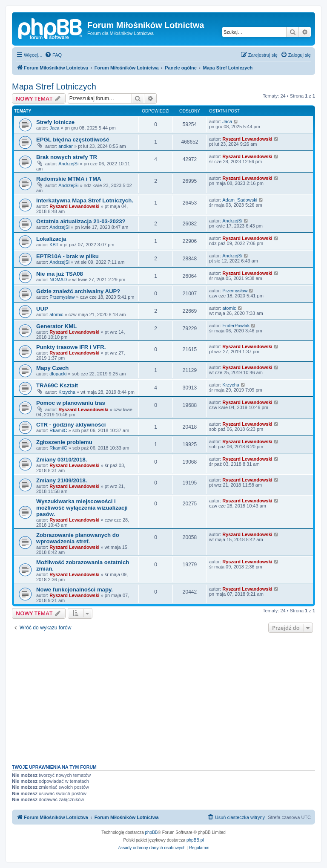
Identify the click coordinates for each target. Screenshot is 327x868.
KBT (54, 245)
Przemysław (62, 297)
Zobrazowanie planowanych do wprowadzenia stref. (78, 538)
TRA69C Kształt (57, 385)
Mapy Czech (52, 368)
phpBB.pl (195, 840)
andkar (66, 146)
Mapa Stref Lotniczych (54, 87)
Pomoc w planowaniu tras (71, 403)
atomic (56, 314)
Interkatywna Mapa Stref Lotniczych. (85, 200)
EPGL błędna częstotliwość (73, 140)
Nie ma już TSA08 (60, 274)
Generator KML (56, 326)
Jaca (54, 128)
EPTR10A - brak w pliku (67, 256)
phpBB (152, 832)
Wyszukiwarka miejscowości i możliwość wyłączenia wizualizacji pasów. (82, 508)
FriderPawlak (236, 326)
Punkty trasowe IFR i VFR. (71, 347)
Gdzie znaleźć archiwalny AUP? (78, 291)
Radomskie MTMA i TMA (69, 179)
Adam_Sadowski (240, 200)
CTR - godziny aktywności (71, 425)
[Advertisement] (163, 696)
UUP (42, 309)
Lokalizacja (51, 239)
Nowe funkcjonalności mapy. (75, 590)
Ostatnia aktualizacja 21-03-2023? (81, 221)
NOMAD (58, 280)
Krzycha (67, 392)
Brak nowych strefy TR (67, 157)
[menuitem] (53, 55)
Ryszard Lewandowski (247, 139)
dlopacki (58, 374)
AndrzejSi (68, 164)
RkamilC (58, 430)
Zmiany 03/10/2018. (62, 460)
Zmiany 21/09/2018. (62, 480)
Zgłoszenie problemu (64, 442)
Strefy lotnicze (55, 122)
